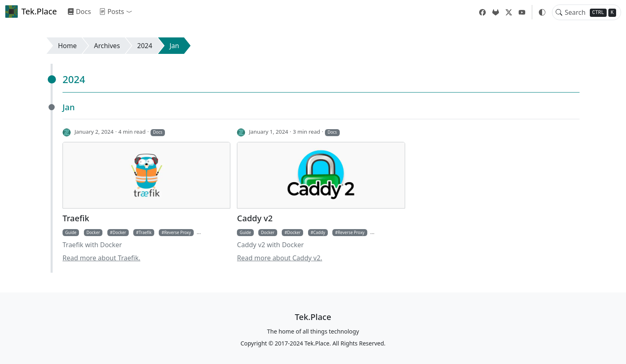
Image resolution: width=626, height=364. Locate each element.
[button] (131, 12)
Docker (93, 232)
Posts (111, 12)
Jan (174, 46)
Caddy (319, 232)
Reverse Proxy (177, 232)
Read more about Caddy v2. (279, 258)
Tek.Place (31, 12)
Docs (79, 12)
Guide (71, 232)
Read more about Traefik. (101, 258)
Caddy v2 (255, 218)
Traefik (76, 218)
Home (67, 46)
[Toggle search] (559, 12)
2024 (145, 46)
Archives (107, 46)
